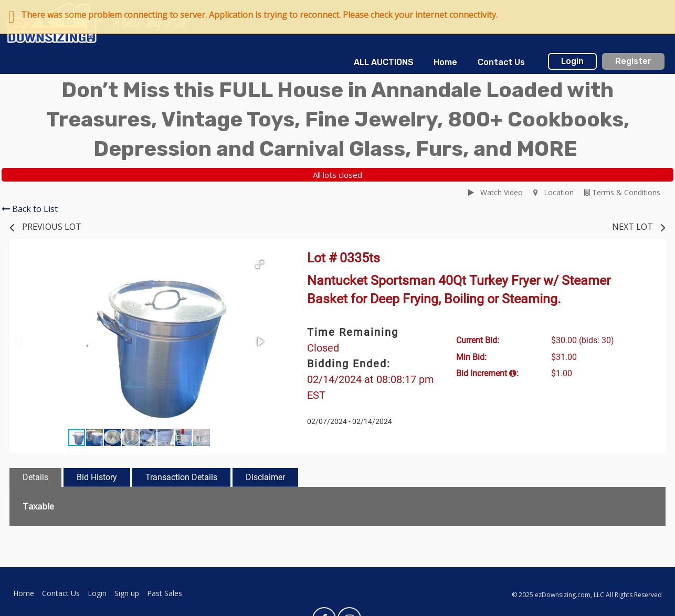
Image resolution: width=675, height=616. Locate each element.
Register (633, 61)
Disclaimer (265, 477)
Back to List (30, 209)
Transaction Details (181, 477)
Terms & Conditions (622, 192)
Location (553, 192)
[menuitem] (384, 62)
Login (572, 61)
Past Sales (165, 593)
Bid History (97, 477)
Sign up (127, 593)
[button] (260, 264)
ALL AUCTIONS (384, 62)
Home (445, 62)
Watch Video (495, 192)
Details (35, 477)
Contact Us (501, 62)
